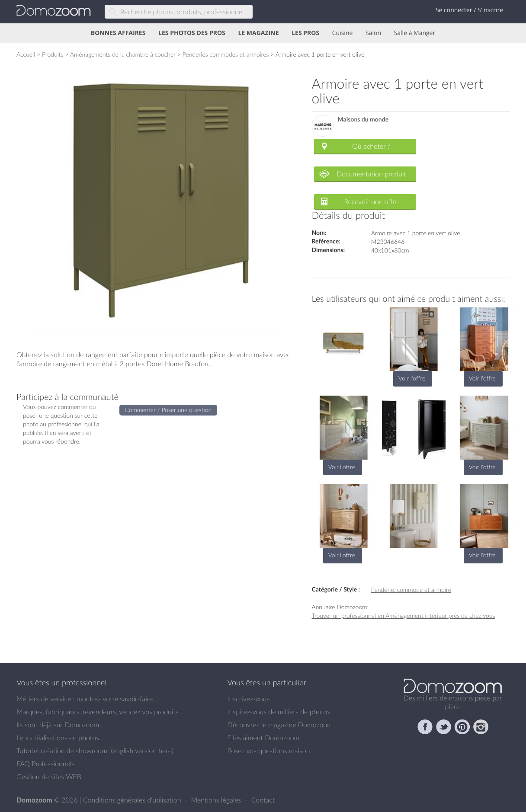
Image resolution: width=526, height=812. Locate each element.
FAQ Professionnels (45, 764)
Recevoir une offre (371, 201)
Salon (373, 33)
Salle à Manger (415, 33)
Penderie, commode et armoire (411, 590)
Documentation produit (371, 174)
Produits (53, 54)
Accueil (26, 54)
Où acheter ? (371, 146)
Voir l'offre (412, 378)
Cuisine (343, 33)
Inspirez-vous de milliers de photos (279, 712)
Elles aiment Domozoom (264, 738)
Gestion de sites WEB (49, 777)
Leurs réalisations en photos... (60, 738)
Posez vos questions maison (269, 751)
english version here (142, 751)
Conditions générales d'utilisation (133, 800)
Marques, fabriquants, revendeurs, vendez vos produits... (100, 712)
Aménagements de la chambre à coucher (123, 54)
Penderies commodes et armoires (226, 54)
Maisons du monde (363, 120)
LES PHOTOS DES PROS (192, 33)
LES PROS (305, 33)
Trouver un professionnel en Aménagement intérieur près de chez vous (404, 615)
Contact (263, 800)
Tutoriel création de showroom (62, 751)
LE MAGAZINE (258, 33)
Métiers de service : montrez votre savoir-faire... (87, 699)
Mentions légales (217, 800)
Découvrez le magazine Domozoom (280, 725)
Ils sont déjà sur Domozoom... (60, 725)
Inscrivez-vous (249, 699)
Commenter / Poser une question (168, 410)
